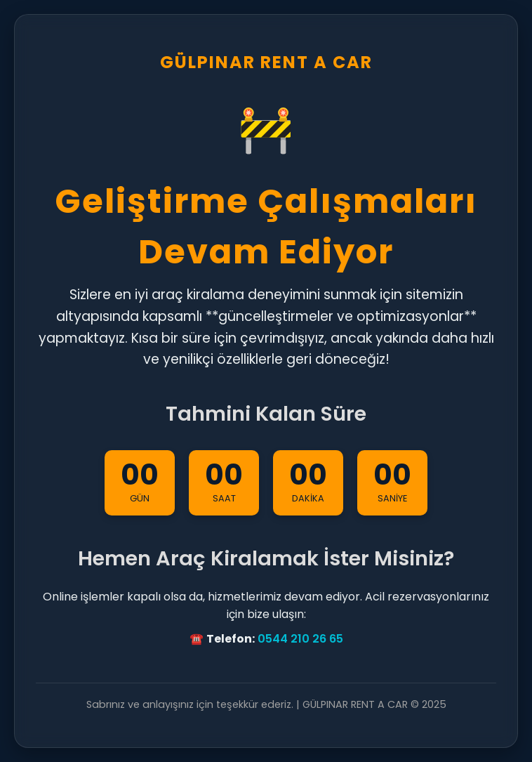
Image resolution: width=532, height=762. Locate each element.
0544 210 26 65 (300, 639)
